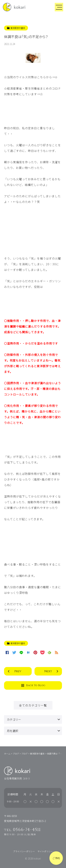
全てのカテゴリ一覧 (33, 705)
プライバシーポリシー (24, 851)
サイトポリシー (45, 851)
